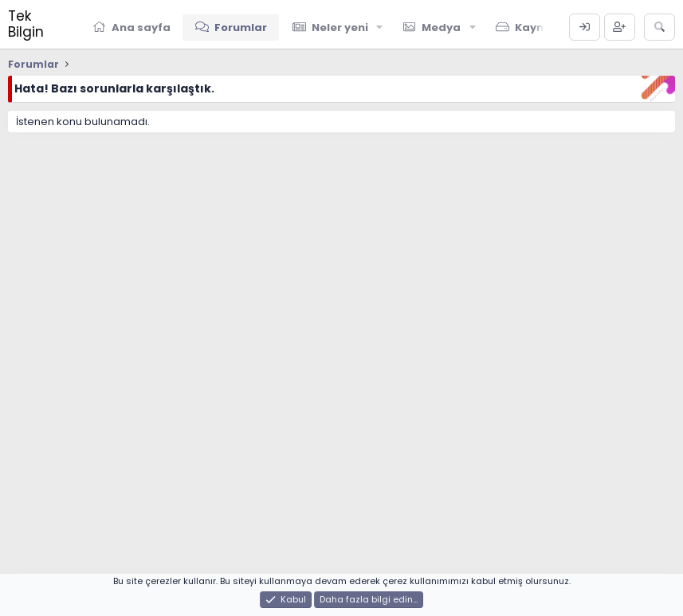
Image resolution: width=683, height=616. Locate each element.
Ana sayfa (141, 27)
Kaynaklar (544, 27)
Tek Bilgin (26, 24)
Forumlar (241, 27)
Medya (441, 27)
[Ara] (659, 27)
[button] (380, 27)
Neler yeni (340, 27)
